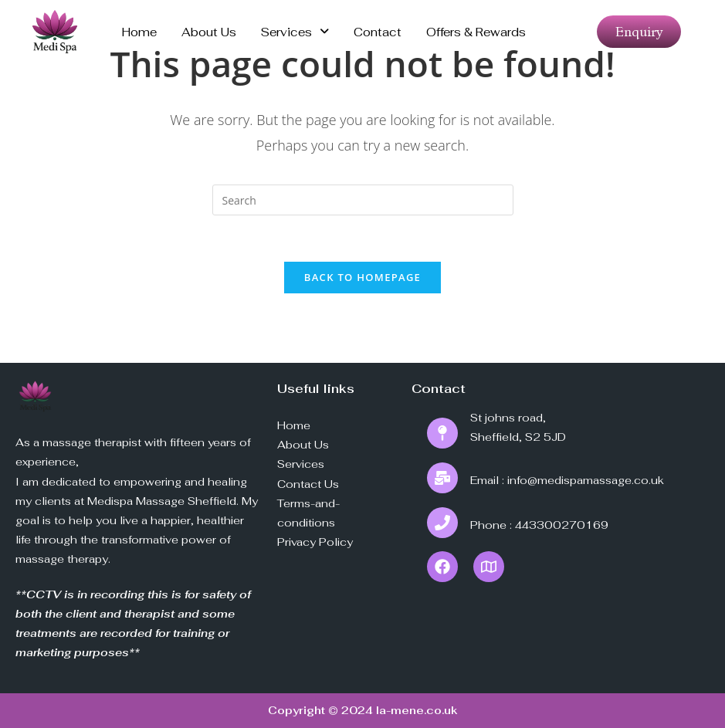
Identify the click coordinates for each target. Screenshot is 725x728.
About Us (303, 445)
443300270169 (562, 525)
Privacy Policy (315, 542)
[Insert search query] (363, 200)
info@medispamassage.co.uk (586, 480)
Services (295, 32)
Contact (378, 32)
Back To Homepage (362, 277)
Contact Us (308, 484)
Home (139, 32)
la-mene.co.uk (417, 710)
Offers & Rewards (476, 32)
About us (209, 32)
